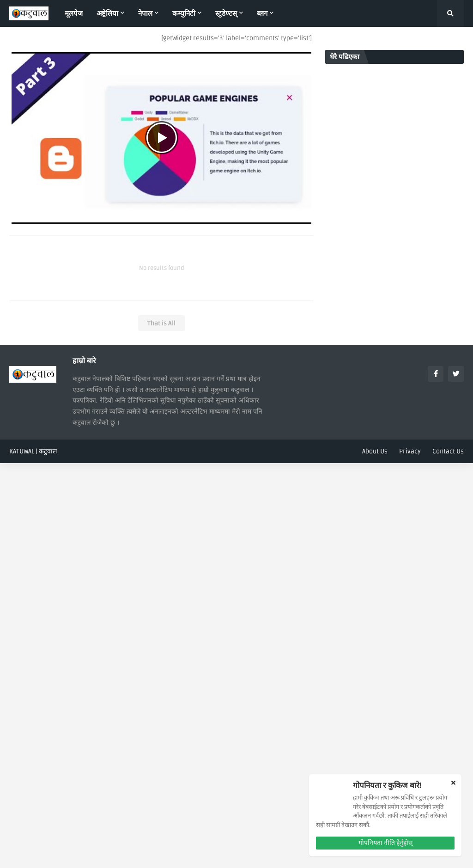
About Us (375, 451)
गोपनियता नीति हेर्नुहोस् (385, 843)
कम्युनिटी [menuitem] (184, 13)
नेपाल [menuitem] (145, 13)
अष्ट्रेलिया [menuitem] (107, 13)
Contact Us (448, 451)
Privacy (410, 451)
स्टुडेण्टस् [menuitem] (226, 13)
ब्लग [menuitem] (262, 13)
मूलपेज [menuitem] (74, 13)
